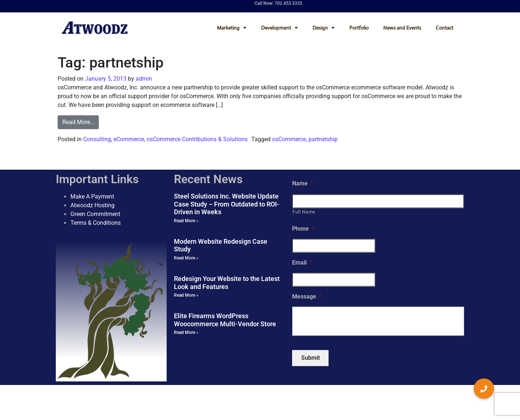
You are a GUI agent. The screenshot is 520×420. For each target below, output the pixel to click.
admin (143, 79)
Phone (303, 229)
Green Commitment (95, 214)
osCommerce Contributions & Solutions (197, 139)
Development (280, 28)
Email (302, 263)
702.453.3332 (288, 3)
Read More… (78, 122)
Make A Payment (92, 196)
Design (324, 28)
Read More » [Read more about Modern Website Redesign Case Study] (186, 258)
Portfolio (359, 28)
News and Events (402, 28)
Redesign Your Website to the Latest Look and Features (227, 283)
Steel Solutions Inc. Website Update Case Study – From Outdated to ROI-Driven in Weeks (227, 204)
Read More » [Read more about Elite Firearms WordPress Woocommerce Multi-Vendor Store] (186, 333)
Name (303, 183)
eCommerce (129, 139)
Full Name (304, 212)
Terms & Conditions (96, 223)
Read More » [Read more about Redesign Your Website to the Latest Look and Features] (186, 295)
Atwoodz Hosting (92, 205)
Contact (445, 28)
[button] (484, 389)
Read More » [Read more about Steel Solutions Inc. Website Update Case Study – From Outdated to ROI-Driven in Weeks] (186, 221)
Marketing (232, 28)
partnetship (323, 139)
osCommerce (289, 139)
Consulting (97, 139)
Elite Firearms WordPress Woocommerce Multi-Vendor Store (225, 320)
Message (307, 296)
